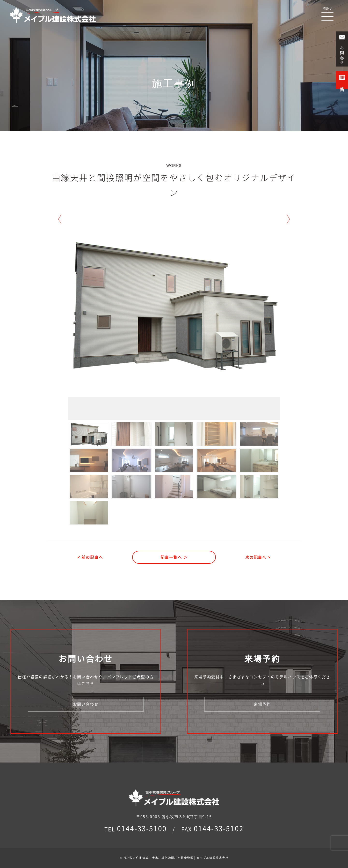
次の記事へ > (258, 557)
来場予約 (262, 704)
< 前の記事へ (90, 557)
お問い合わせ (86, 704)
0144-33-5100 (142, 828)
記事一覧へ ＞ (174, 557)
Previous (60, 219)
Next (288, 219)
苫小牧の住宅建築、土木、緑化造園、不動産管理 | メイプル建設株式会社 (176, 858)
